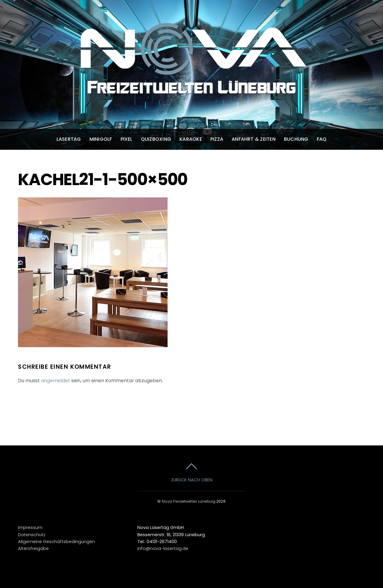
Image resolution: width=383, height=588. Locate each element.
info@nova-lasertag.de (163, 548)
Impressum (30, 527)
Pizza (217, 139)
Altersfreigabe (33, 548)
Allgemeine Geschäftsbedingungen (56, 542)
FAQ (322, 139)
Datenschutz (32, 535)
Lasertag (69, 139)
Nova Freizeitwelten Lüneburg (189, 501)
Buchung (296, 139)
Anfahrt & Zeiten (254, 139)
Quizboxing (156, 139)
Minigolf (101, 139)
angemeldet (56, 381)
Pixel (127, 139)
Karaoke (191, 139)
